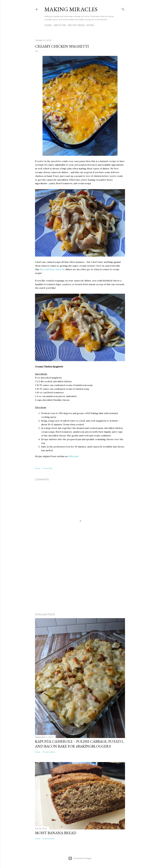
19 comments (49, 839)
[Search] (123, 9)
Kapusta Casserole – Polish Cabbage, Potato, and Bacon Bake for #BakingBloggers (79, 744)
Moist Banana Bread (56, 833)
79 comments (49, 752)
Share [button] (38, 468)
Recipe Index (76, 25)
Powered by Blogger (80, 858)
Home (48, 25)
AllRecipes (73, 456)
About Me (60, 25)
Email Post (47, 468)
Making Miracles (71, 9)
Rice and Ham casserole (52, 269)
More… (91, 25)
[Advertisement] (80, 584)
